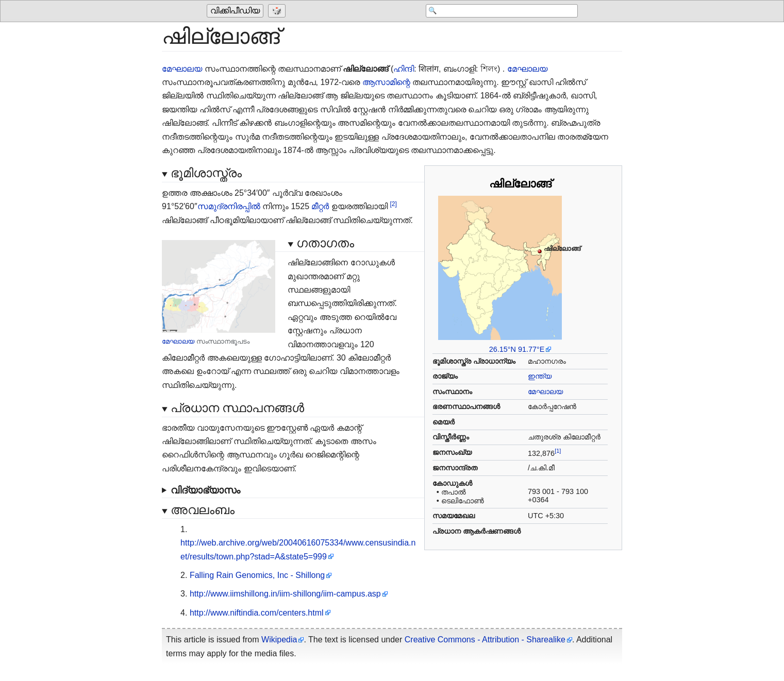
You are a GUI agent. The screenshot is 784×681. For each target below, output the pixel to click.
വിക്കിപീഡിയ (235, 11)
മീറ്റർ (320, 206)
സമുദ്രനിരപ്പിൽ (229, 206)
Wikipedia (279, 640)
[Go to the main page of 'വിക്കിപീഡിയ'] (236, 11)
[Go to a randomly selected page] (278, 11)
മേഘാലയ (182, 69)
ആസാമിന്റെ (386, 82)
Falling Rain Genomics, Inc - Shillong (257, 575)
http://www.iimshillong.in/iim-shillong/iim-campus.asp (285, 594)
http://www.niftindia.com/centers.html (257, 613)
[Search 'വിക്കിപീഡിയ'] (495, 11)
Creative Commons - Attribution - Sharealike (485, 640)
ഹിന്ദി (404, 69)
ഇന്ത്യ (540, 376)
